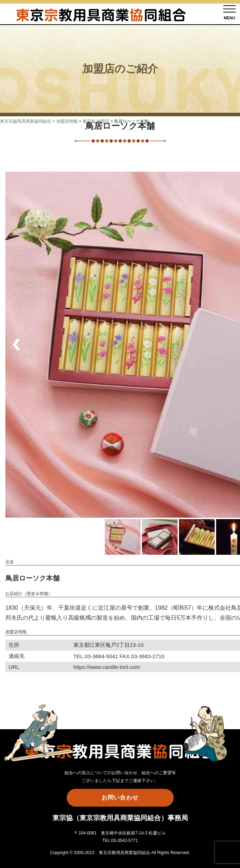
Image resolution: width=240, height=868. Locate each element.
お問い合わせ (120, 798)
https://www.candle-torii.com (107, 667)
